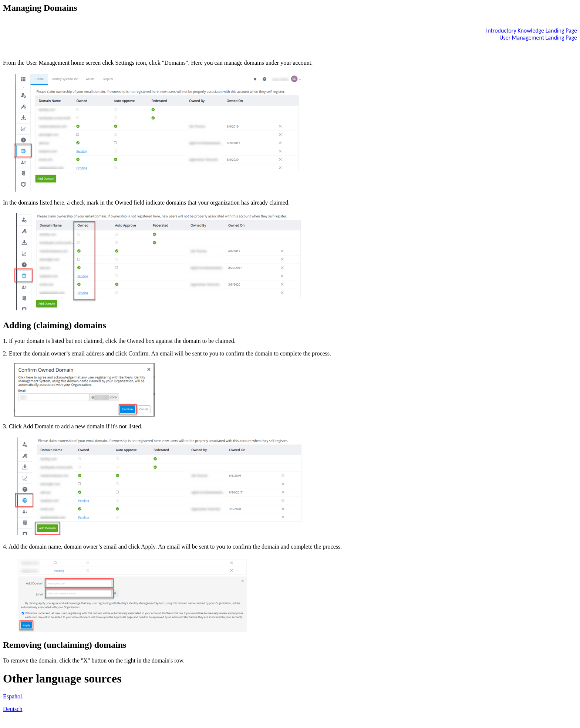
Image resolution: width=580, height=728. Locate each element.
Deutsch (13, 709)
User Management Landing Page (538, 38)
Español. (13, 696)
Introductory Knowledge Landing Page (532, 31)
